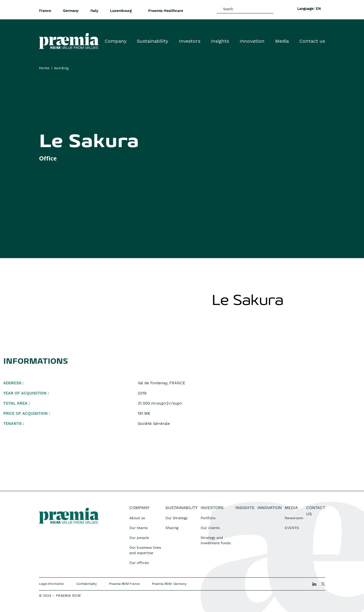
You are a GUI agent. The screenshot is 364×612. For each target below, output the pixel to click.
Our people (139, 538)
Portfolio (208, 518)
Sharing (172, 528)
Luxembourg (121, 11)
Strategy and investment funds (216, 540)
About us (137, 518)
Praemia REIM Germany (169, 584)
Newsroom (294, 518)
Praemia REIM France (124, 584)
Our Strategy (176, 518)
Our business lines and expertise (145, 550)
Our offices (139, 563)
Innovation (252, 41)
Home (44, 68)
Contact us (312, 41)
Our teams (138, 528)
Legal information (52, 584)
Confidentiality (87, 584)
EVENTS (292, 528)
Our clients (210, 528)
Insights (220, 41)
